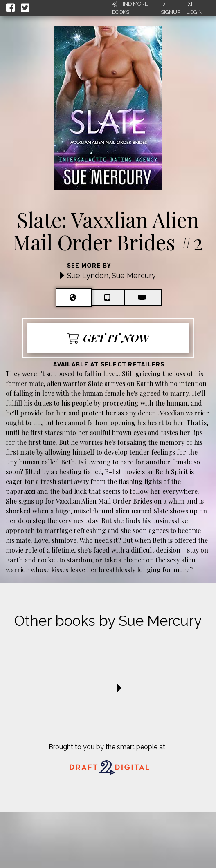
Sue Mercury (134, 276)
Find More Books (130, 8)
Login (195, 8)
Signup (171, 8)
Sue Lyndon (88, 276)
